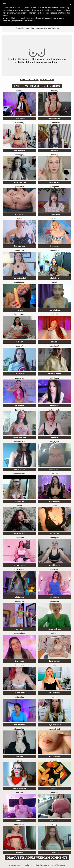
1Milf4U (19, 218)
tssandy (55, 91)
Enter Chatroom (29, 80)
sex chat (19, 852)
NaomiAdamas (19, 282)
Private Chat (47, 80)
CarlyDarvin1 (19, 825)
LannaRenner (19, 314)
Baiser (19, 761)
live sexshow (19, 118)
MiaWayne (19, 378)
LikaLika (55, 218)
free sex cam (55, 501)
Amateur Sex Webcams (50, 28)
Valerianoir (19, 538)
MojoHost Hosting (32, 865)
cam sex (55, 342)
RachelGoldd (55, 538)
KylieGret (55, 633)
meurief (19, 346)
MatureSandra (55, 410)
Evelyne (19, 91)
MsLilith (55, 474)
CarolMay (55, 155)
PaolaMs (19, 793)
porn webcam (54, 214)
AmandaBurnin (19, 474)
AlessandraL (19, 250)
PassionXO (19, 187)
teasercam (19, 661)
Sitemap (13, 865)
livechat (54, 438)
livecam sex (55, 820)
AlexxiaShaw (19, 729)
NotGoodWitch (55, 729)
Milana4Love (19, 569)
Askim (55, 697)
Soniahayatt (55, 601)
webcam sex (55, 182)
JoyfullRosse (55, 250)
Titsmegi (55, 793)
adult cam (55, 597)
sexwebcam (19, 501)
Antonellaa (19, 697)
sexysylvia (54, 442)
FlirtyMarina (19, 410)
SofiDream (55, 378)
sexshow (55, 150)
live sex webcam (55, 374)
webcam (19, 342)
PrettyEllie (54, 187)
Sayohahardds (55, 761)
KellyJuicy (55, 314)
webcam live (19, 533)
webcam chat (55, 469)
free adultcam (55, 310)
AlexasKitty (19, 123)
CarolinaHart (54, 123)
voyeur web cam (19, 182)
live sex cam (55, 693)
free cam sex (19, 246)
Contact (20, 865)
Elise (55, 665)
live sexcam (55, 246)
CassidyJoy (19, 155)
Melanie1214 (19, 442)
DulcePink (55, 569)
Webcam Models (47, 865)
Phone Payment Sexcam (27, 28)
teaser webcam (19, 789)
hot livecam (19, 406)
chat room (19, 597)
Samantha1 (19, 601)
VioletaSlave (19, 665)
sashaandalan (19, 633)
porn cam (19, 310)
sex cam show (19, 693)
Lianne (54, 506)
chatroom (55, 852)
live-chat (19, 820)
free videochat (55, 565)
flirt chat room (54, 661)
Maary (55, 825)
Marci (19, 506)
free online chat (19, 278)
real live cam (19, 150)
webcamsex (19, 214)
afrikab (55, 282)
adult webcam (55, 118)
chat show (54, 278)
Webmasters (60, 865)
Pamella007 (55, 346)
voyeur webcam (55, 725)
